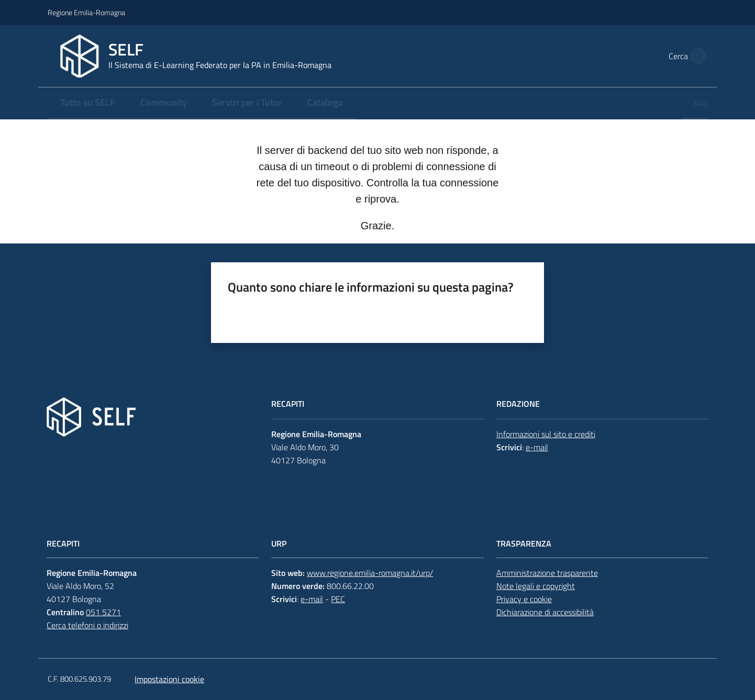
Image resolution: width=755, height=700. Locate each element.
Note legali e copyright (536, 586)
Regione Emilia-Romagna (86, 12)
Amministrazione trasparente (547, 573)
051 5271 (103, 612)
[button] (695, 56)
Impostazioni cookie (169, 679)
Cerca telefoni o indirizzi (87, 625)
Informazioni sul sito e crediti (546, 434)
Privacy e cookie (524, 599)
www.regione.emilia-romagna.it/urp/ (370, 573)
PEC (338, 599)
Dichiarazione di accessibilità (545, 612)
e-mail (537, 447)
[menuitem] (88, 103)
